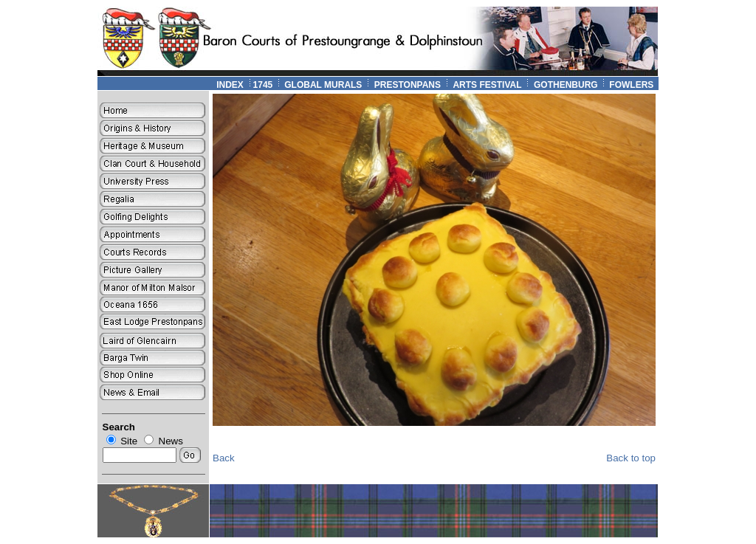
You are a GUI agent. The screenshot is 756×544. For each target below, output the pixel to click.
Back (224, 458)
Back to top (631, 458)
